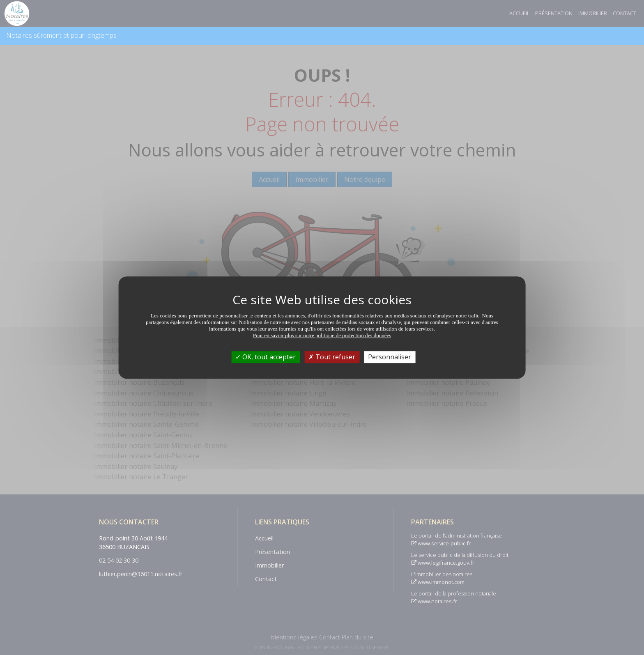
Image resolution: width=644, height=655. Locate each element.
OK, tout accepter (266, 357)
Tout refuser (332, 357)
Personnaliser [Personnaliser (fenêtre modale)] (390, 357)
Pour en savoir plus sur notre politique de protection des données (322, 335)
